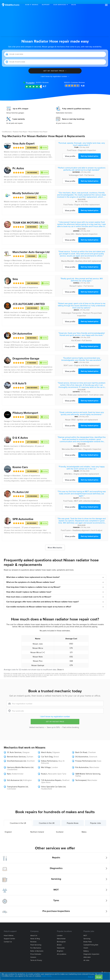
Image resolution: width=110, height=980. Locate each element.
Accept (99, 977)
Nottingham (17, 227)
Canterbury (25, 148)
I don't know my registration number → (55, 72)
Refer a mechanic (37, 947)
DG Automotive (82, 753)
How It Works (32, 5)
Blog (74, 5)
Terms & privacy (36, 956)
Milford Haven (27, 363)
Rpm (9, 770)
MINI (66, 470)
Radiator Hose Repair (20, 128)
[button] (106, 5)
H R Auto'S (19, 379)
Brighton (60, 947)
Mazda (64, 257)
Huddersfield (46, 785)
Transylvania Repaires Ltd (17, 783)
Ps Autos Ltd (21, 488)
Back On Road (81, 748)
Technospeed (81, 776)
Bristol (59, 941)
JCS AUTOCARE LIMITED (29, 300)
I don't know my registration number (55, 712)
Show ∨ (60, 666)
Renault (73, 282)
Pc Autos (18, 164)
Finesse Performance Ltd (86, 757)
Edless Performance (49, 757)
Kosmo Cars (20, 463)
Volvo (68, 230)
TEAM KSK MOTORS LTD (28, 219)
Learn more (47, 976)
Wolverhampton (27, 442)
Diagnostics (56, 864)
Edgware (56, 748)
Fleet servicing (36, 941)
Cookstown (25, 173)
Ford (69, 146)
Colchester (12, 785)
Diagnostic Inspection (87, 146)
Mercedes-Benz (68, 445)
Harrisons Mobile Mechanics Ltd (20, 763)
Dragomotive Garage (26, 355)
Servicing (56, 875)
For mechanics (36, 944)
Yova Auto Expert (23, 139)
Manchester (17, 256)
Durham (30, 753)
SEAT (66, 361)
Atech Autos (46, 748)
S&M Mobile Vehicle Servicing (88, 770)
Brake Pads (88, 938)
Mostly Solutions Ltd (26, 189)
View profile (70, 152)
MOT (56, 886)
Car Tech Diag (47, 753)
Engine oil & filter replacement (87, 201)
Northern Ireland (37, 828)
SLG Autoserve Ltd (15, 776)
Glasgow (26, 748)
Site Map (7, 971)
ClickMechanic (7, 128)
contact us (34, 673)
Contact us (8, 938)
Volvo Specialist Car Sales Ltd (53, 783)
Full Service (89, 171)
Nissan (68, 416)
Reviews (42, 78)
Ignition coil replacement (88, 416)
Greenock (93, 753)
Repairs (56, 854)
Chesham (92, 748)
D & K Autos (20, 434)
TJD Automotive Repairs (51, 776)
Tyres (56, 896)
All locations (62, 950)
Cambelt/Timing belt (91, 941)
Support (46, 5)
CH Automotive (22, 330)
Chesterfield (12, 765)
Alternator (87, 953)
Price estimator (36, 950)
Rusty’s (44, 770)
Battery (86, 947)
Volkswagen (74, 171)
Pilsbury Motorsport (25, 409)
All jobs (86, 956)
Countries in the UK (18, 819)
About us (34, 932)
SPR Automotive (23, 515)
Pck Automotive (82, 763)
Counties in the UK (47, 819)
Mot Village (46, 763)
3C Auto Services (14, 748)
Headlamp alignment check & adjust (87, 526)
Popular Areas (73, 819)
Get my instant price (90, 152)
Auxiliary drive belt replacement (89, 257)
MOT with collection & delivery (87, 497)
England (8, 828)
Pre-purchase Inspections (56, 907)
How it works (9, 932)
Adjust (91, 977)
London (55, 763)
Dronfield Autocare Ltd (16, 757)
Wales (84, 828)
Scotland (60, 828)
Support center (9, 935)
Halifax (78, 772)
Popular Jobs (95, 819)
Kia (73, 336)
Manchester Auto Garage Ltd (31, 248)
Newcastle (61, 944)
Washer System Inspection (87, 230)
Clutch (86, 944)
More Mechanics (55, 543)
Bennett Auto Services (16, 753)
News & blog (35, 935)
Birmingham (61, 938)
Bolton (15, 496)
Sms (15, 275)
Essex (99, 757)
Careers (33, 953)
